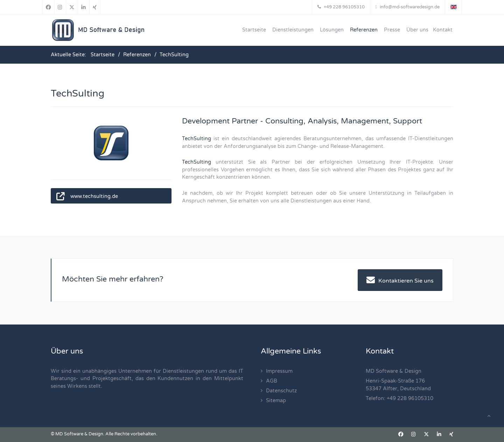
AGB (272, 381)
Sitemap (276, 401)
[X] (72, 7)
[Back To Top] (489, 416)
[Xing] (95, 7)
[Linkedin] (84, 7)
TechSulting (197, 139)
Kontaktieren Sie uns (400, 280)
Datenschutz (281, 391)
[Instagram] (60, 7)
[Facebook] (48, 7)
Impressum (279, 371)
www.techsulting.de (94, 196)
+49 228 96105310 (410, 398)
